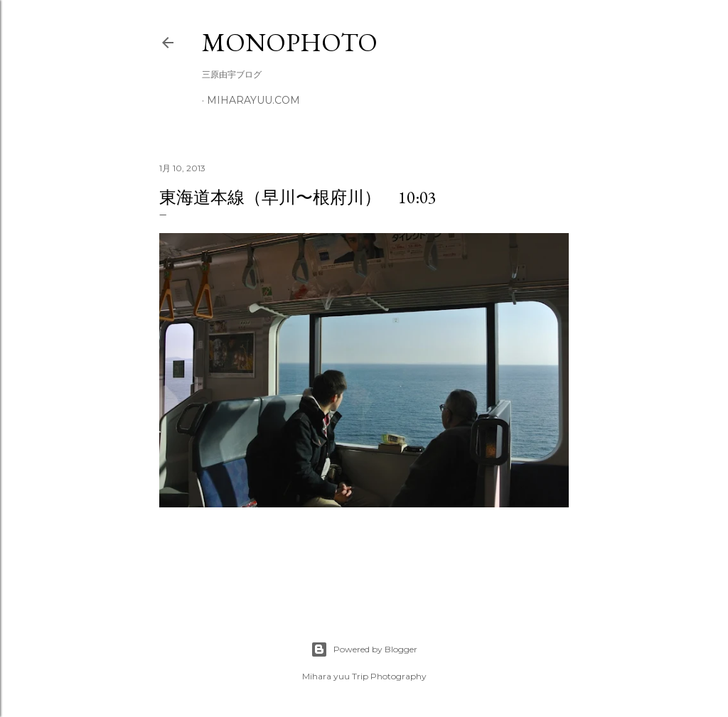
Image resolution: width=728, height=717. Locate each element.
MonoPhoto (290, 42)
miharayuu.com (253, 100)
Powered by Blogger (364, 649)
